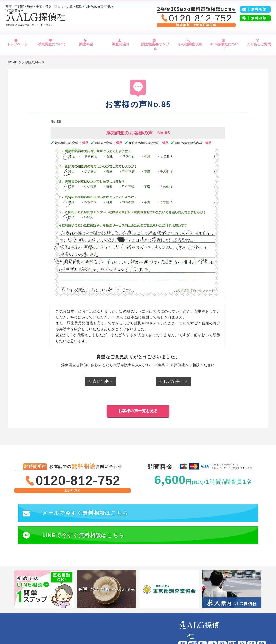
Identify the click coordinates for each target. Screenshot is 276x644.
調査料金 (86, 47)
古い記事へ (103, 379)
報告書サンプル (140, 622)
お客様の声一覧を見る (138, 403)
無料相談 (259, 18)
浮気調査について (52, 47)
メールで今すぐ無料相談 (76, 506)
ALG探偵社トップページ (38, 622)
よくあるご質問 (259, 47)
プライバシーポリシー (139, 627)
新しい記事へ (171, 379)
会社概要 (250, 622)
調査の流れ (121, 47)
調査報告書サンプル (155, 47)
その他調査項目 (190, 47)
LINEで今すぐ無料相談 (200, 506)
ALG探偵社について (224, 47)
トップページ (17, 47)
